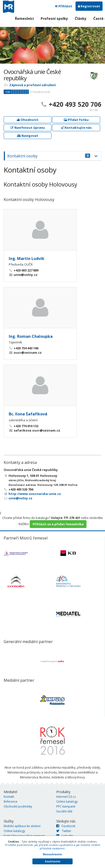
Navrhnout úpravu (28, 128)
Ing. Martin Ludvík (27, 258)
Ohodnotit (28, 120)
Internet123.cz (66, 797)
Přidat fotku (76, 120)
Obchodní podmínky (18, 806)
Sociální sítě (64, 811)
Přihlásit (64, 6)
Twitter (64, 831)
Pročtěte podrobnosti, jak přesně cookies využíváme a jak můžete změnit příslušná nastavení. (53, 847)
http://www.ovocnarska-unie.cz (35, 494)
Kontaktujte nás (76, 128)
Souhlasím (52, 861)
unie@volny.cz (20, 498)
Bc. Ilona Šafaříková (28, 414)
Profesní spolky (54, 18)
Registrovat (89, 6)
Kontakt (9, 797)
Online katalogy (67, 802)
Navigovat (28, 136)
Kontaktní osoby (49, 156)
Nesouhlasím (52, 854)
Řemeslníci (24, 18)
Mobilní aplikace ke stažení (22, 826)
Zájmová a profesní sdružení (33, 85)
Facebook (66, 826)
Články (81, 18)
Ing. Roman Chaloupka (31, 336)
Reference (11, 802)
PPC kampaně (66, 806)
